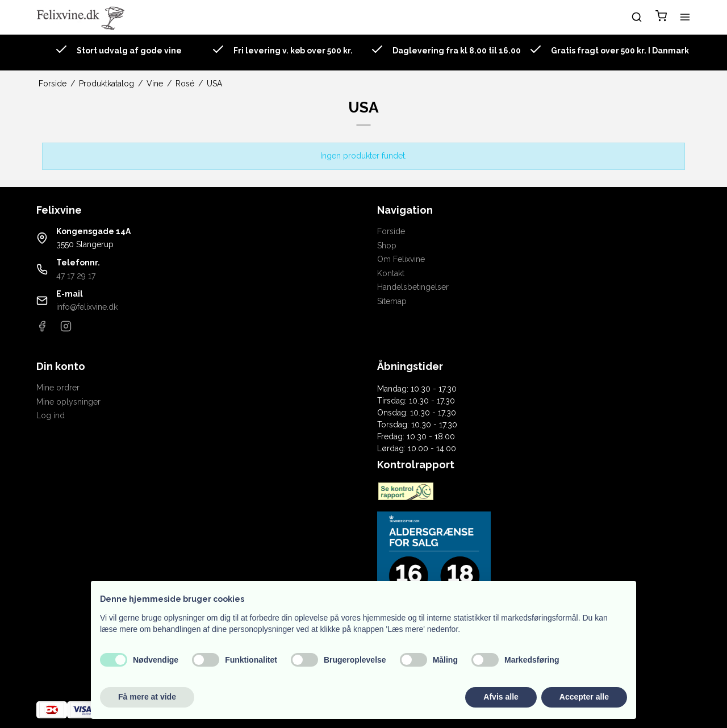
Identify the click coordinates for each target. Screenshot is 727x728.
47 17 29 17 (76, 276)
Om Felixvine (401, 259)
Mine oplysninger (68, 402)
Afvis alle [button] (501, 697)
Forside (391, 231)
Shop (387, 246)
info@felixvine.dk (87, 307)
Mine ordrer (58, 388)
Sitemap (392, 301)
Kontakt (391, 273)
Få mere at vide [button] (147, 697)
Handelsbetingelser (413, 287)
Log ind (51, 415)
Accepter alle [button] (584, 697)
